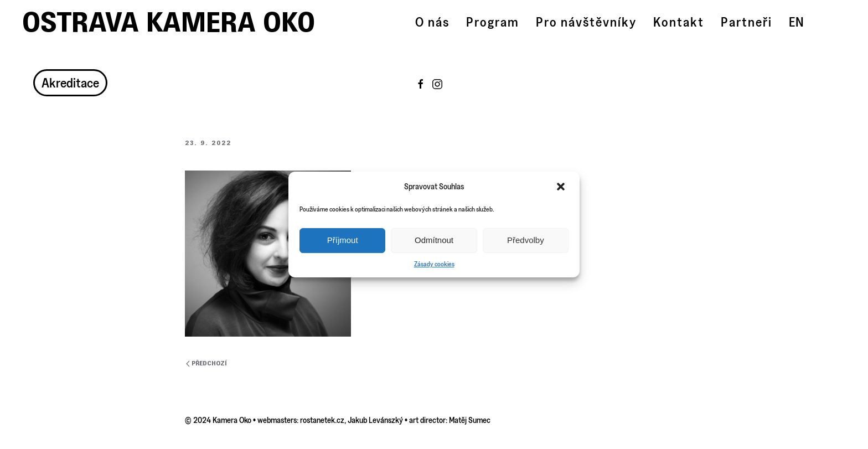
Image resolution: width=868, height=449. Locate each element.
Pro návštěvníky (586, 22)
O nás (432, 22)
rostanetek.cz (322, 420)
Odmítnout (434, 240)
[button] (562, 187)
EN (796, 22)
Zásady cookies (434, 264)
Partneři (746, 22)
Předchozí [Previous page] (206, 363)
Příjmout (343, 240)
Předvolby (526, 240)
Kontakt (679, 22)
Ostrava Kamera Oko (169, 22)
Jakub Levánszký (375, 420)
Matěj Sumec (470, 420)
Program (493, 22)
